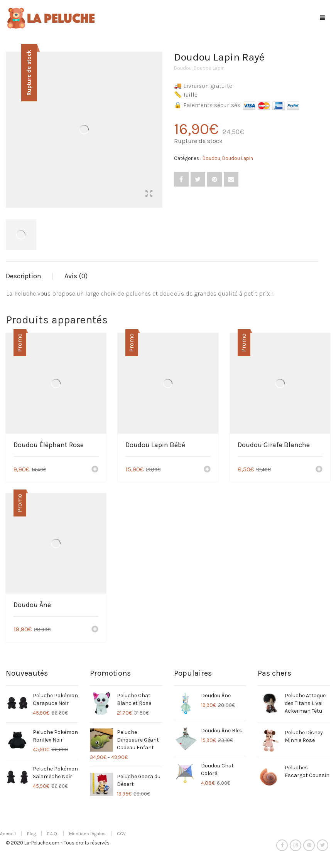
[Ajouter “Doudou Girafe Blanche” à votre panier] (319, 470)
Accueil (8, 834)
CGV (121, 834)
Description (24, 276)
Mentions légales (87, 834)
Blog (31, 834)
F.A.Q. (52, 834)
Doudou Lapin (209, 68)
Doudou (183, 68)
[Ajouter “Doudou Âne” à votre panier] (95, 630)
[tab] (29, 276)
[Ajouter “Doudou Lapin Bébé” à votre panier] (207, 470)
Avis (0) (76, 276)
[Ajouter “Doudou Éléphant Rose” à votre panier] (95, 470)
